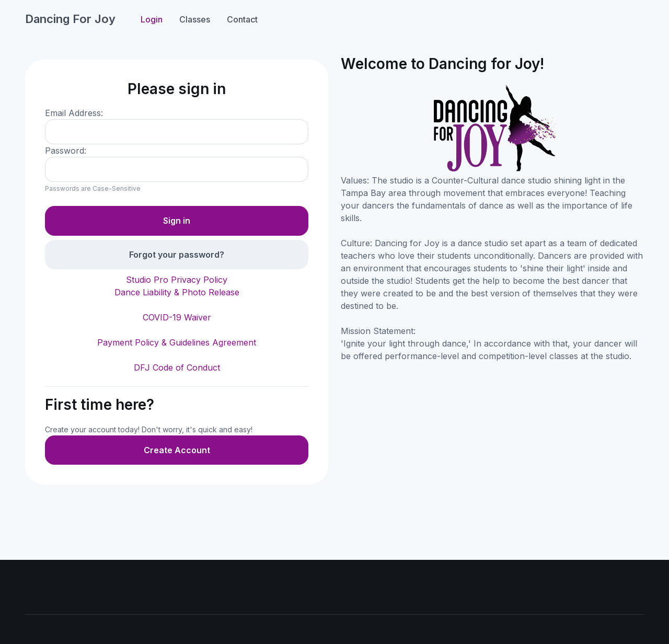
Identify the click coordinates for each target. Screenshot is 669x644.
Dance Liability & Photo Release (177, 292)
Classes (195, 19)
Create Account (177, 450)
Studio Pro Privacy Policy (177, 280)
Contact (242, 19)
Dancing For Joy (70, 19)
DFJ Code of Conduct (177, 367)
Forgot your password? (177, 255)
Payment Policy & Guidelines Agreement (177, 342)
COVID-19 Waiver (177, 317)
